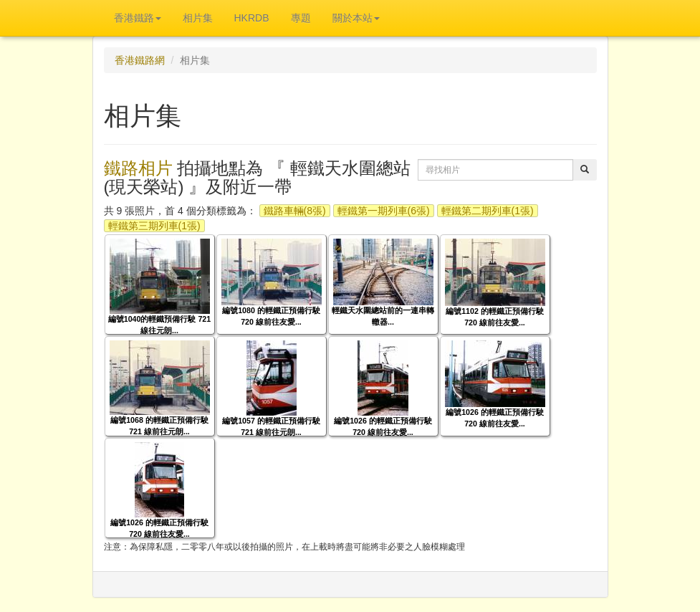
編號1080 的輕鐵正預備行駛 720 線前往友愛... (271, 316)
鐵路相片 (138, 168)
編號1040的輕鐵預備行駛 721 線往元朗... (159, 324)
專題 (301, 18)
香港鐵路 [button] (138, 18)
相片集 (198, 18)
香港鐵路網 (140, 60)
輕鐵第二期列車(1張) (488, 211)
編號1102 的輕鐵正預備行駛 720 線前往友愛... (495, 316)
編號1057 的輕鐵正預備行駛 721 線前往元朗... (271, 426)
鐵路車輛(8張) (295, 211)
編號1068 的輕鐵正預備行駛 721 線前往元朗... (159, 425)
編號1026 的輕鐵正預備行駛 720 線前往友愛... (383, 426)
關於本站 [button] (356, 18)
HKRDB (252, 18)
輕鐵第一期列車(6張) (384, 211)
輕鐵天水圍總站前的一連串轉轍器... (383, 316)
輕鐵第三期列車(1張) (154, 226)
